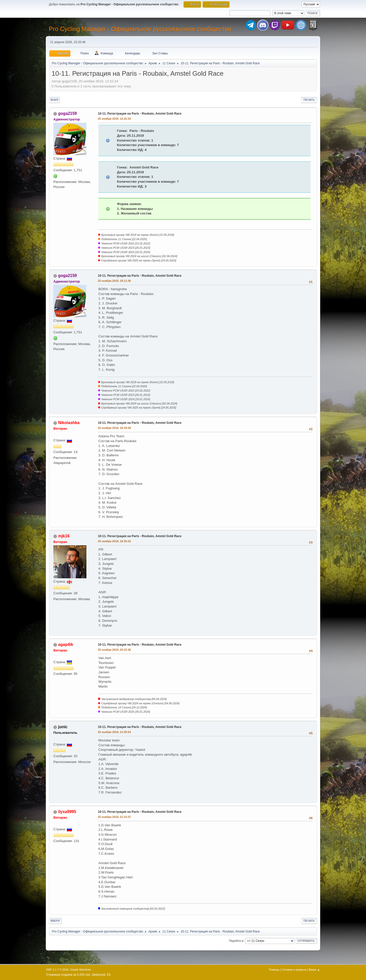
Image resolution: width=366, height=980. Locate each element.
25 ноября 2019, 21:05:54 (114, 732)
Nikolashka (69, 423)
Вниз (54, 100)
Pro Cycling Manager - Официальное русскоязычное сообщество (140, 29)
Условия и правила (294, 970)
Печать (309, 100)
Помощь (274, 970)
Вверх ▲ (314, 970)
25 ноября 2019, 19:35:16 (114, 541)
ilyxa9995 (67, 812)
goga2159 (67, 113)
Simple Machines (81, 970)
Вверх (55, 921)
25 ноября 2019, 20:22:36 (114, 650)
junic (63, 727)
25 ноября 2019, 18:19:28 (114, 428)
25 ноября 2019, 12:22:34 (114, 119)
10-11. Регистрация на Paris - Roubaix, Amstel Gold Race (140, 114)
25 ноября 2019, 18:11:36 (114, 281)
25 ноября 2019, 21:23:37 (114, 817)
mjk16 (64, 536)
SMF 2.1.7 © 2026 (57, 970)
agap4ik (66, 644)
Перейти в (236, 941)
